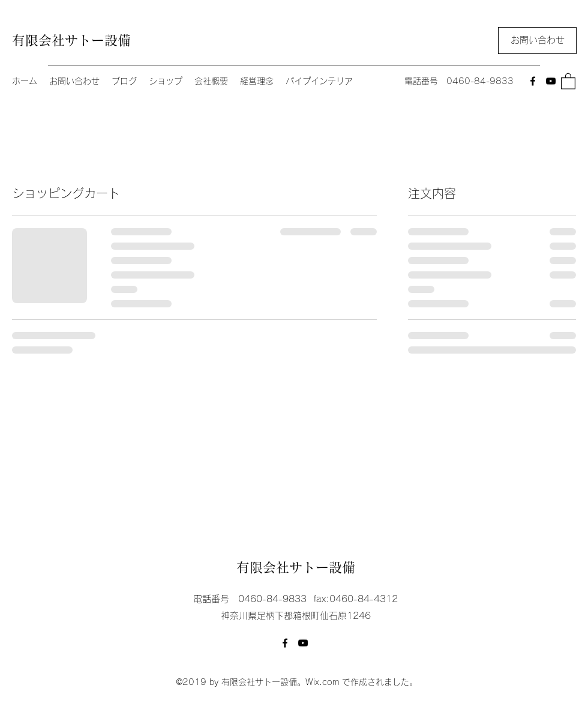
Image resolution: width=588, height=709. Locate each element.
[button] (568, 81)
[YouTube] (551, 81)
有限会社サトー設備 (71, 40)
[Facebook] (533, 81)
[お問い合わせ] (537, 41)
